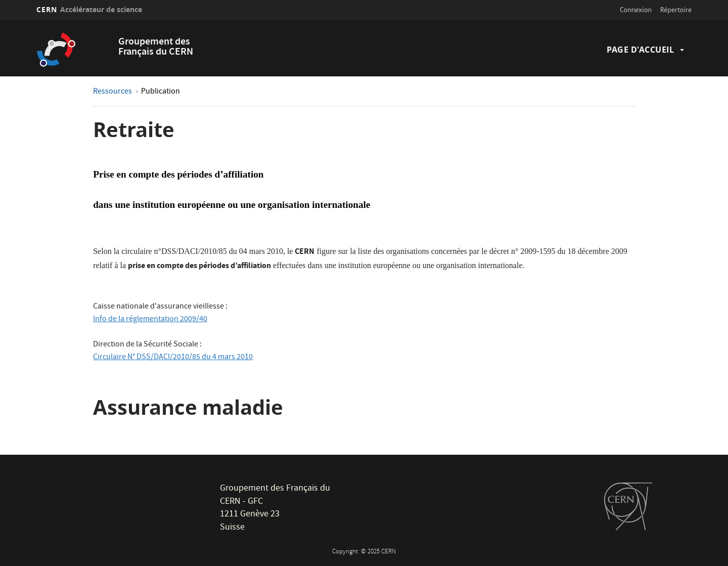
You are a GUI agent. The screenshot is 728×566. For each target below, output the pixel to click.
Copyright (346, 552)
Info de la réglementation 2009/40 (150, 320)
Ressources (113, 92)
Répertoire (676, 10)
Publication (161, 92)
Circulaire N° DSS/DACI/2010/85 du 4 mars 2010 (173, 358)
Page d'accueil (640, 50)
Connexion (636, 10)
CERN (89, 9)
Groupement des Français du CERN (156, 47)
